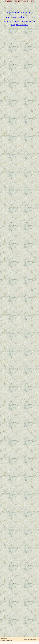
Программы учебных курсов (20, 17)
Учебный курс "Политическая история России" (20, 23)
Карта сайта (28, 639)
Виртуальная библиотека (19, 13)
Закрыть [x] (35, 639)
